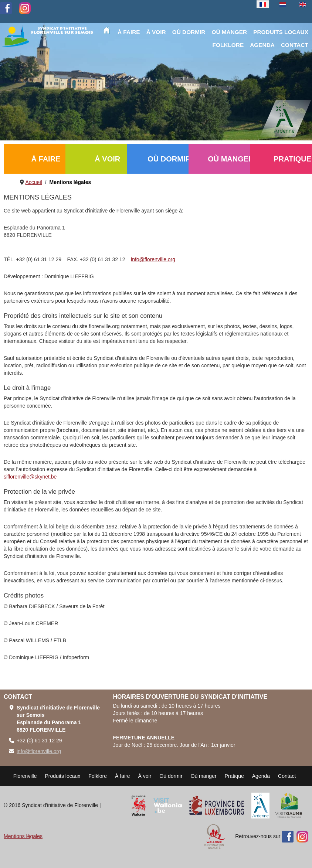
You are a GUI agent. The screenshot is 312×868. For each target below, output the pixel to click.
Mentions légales (23, 836)
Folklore (98, 776)
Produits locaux (63, 776)
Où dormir (171, 776)
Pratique (234, 776)
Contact (287, 776)
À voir (145, 776)
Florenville (25, 776)
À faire (122, 776)
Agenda (261, 776)
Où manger (204, 776)
